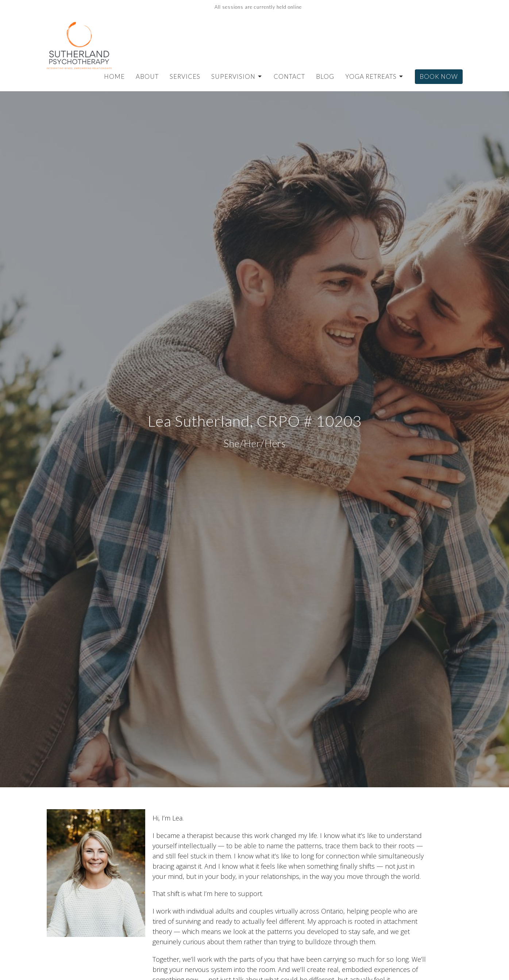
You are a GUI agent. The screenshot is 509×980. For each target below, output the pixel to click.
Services (185, 76)
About (147, 76)
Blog (325, 76)
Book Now (439, 76)
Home (114, 76)
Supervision (237, 76)
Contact (289, 76)
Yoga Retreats (375, 76)
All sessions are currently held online (258, 7)
